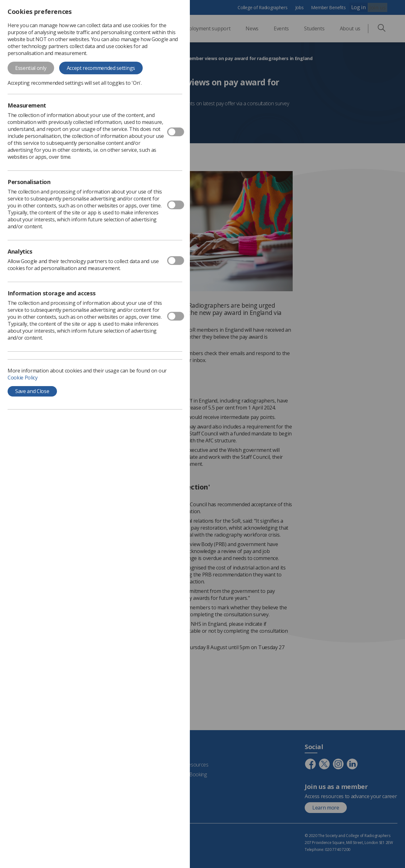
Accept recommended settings (101, 68)
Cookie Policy (23, 378)
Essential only (31, 68)
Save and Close (32, 391)
